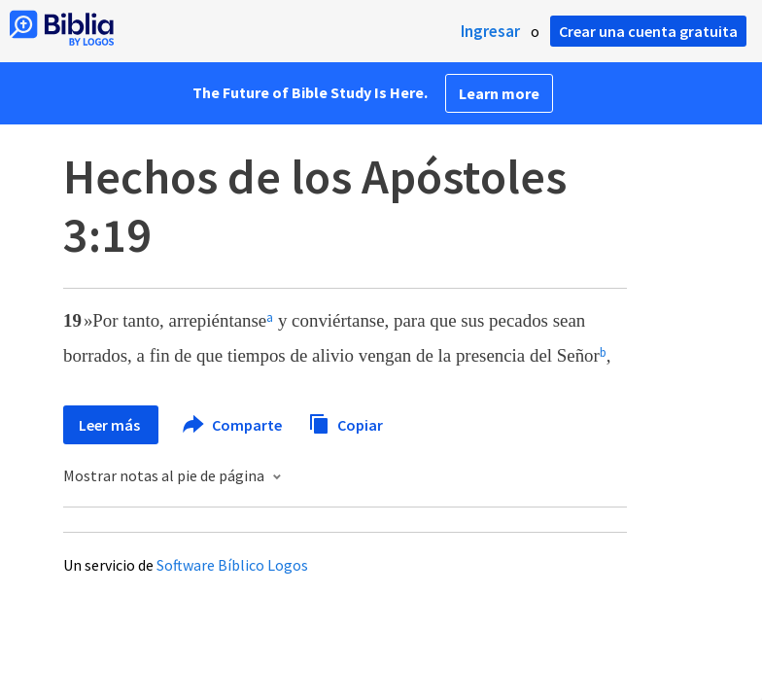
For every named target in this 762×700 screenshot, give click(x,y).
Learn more (499, 93)
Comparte (233, 425)
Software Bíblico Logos (232, 565)
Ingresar (490, 31)
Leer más (111, 425)
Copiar (346, 422)
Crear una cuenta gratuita (648, 31)
